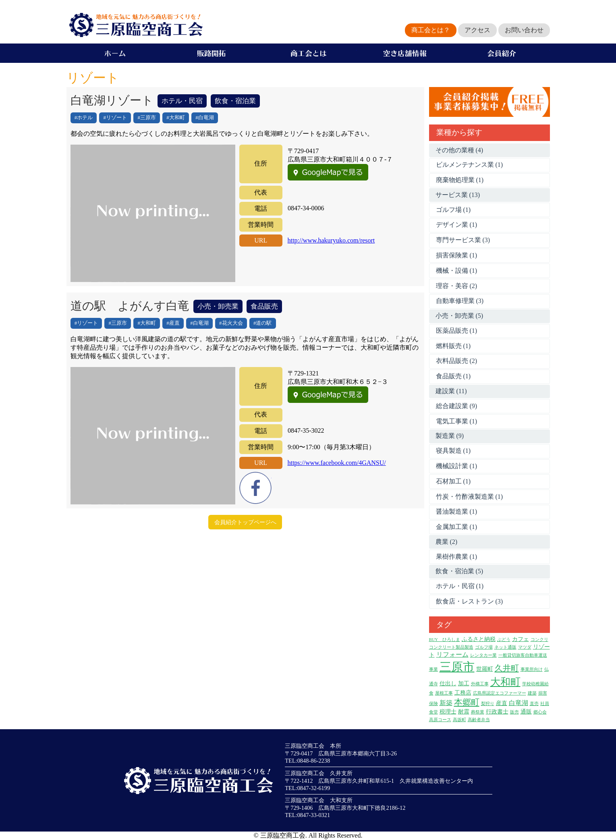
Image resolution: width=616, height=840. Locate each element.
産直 (174, 323)
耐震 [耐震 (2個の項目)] (464, 712)
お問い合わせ (524, 30)
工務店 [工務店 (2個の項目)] (463, 693)
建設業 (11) (451, 391)
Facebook (255, 488)
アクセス (477, 30)
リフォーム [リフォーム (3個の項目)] (452, 654)
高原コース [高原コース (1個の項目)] (440, 720)
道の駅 (264, 323)
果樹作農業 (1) (457, 557)
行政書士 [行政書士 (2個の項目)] (497, 712)
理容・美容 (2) (457, 286)
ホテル (85, 118)
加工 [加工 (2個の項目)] (464, 683)
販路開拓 (212, 53)
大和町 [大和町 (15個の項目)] (505, 682)
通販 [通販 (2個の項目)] (526, 712)
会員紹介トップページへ (245, 522)
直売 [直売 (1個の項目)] (534, 704)
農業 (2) (447, 542)
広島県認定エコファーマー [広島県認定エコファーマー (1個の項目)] (500, 693)
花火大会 (232, 323)
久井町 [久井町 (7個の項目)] (507, 668)
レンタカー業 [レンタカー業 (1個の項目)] (483, 655)
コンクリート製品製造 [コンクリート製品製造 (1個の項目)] (451, 647)
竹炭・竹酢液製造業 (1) (470, 497)
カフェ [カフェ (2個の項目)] (521, 639)
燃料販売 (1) (453, 346)
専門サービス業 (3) (463, 240)
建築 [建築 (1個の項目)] (532, 693)
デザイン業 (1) (457, 225)
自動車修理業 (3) (460, 301)
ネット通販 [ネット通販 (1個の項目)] (505, 647)
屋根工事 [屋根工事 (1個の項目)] (444, 693)
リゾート (116, 118)
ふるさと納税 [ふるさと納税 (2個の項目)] (479, 639)
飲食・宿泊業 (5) (459, 571)
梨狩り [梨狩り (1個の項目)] (488, 704)
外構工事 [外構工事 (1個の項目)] (480, 684)
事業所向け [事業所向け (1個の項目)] (532, 669)
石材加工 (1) (453, 481)
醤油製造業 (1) (457, 511)
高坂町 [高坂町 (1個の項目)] (459, 720)
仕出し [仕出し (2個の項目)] (448, 683)
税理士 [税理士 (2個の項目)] (448, 712)
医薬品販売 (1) (457, 331)
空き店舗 (405, 53)
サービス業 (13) (458, 195)
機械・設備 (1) (457, 271)
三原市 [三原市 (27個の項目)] (457, 667)
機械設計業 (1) (457, 466)
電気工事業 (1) (457, 421)
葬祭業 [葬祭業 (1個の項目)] (478, 712)
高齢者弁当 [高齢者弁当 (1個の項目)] (479, 720)
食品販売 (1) (453, 376)
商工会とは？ (431, 30)
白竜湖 (206, 118)
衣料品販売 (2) (457, 361)
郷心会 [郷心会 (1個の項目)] (540, 712)
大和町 (177, 118)
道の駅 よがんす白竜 (130, 306)
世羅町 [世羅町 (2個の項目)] (485, 669)
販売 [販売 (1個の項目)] (514, 712)
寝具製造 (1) (453, 451)
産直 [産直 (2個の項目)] (502, 703)
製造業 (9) (450, 436)
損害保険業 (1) (457, 255)
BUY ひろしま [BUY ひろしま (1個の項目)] (445, 640)
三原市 (148, 118)
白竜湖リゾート (112, 100)
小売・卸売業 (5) (459, 316)
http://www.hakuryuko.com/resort (331, 240)
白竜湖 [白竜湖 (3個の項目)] (519, 703)
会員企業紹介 (502, 53)
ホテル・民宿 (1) (460, 586)
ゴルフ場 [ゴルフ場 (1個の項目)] (484, 647)
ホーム (115, 53)
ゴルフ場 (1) (453, 210)
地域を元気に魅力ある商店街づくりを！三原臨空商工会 (135, 25)
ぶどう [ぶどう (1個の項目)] (504, 640)
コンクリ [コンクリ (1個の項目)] (539, 640)
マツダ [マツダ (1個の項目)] (525, 647)
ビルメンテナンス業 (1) (470, 165)
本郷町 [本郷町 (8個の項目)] (467, 702)
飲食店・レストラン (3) (470, 601)
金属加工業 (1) (457, 527)
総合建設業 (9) (457, 406)
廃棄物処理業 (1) (460, 180)
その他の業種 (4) (459, 150)
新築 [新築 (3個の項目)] (446, 703)
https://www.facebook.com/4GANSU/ (336, 463)
